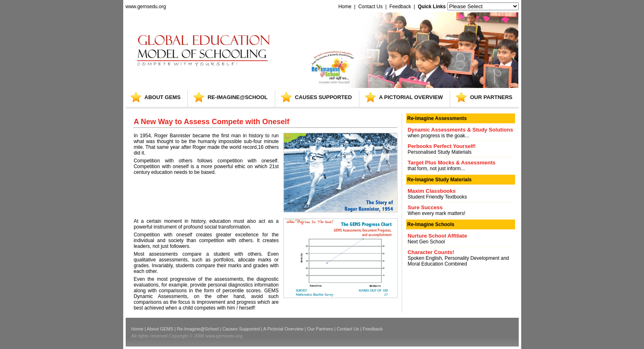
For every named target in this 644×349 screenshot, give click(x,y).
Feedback (400, 7)
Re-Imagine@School (198, 329)
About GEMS (160, 329)
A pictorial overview (411, 97)
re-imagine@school (237, 97)
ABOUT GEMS (163, 97)
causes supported (323, 97)
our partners (491, 97)
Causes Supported (241, 329)
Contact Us (370, 7)
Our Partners (320, 329)
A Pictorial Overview (283, 329)
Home (345, 7)
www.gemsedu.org (146, 7)
